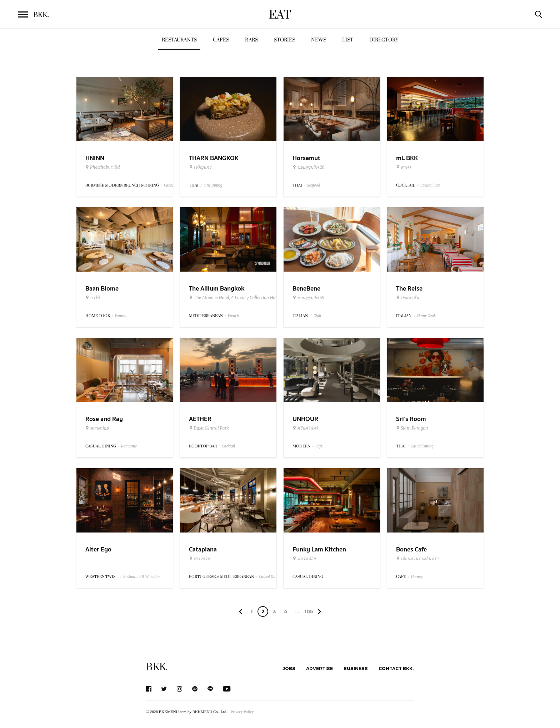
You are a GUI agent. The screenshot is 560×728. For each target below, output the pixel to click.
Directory (384, 40)
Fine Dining (213, 185)
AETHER (200, 419)
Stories (284, 40)
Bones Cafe (411, 549)
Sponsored (262, 263)
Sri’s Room (411, 419)
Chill (317, 316)
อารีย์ (92, 298)
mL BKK (407, 158)
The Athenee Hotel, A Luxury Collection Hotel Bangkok (244, 298)
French (233, 316)
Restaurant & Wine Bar (142, 577)
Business (356, 668)
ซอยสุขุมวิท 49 (308, 298)
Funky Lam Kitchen (319, 549)
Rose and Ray (104, 419)
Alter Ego (98, 549)
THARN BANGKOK (214, 158)
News (319, 40)
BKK (41, 15)
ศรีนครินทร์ (305, 428)
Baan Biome (102, 289)
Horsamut (306, 158)
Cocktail (228, 446)
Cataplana (203, 549)
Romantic (129, 446)
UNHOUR (305, 419)
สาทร (403, 167)
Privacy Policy (242, 712)
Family (121, 316)
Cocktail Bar (430, 185)
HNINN (95, 158)
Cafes (221, 40)
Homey (417, 577)
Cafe (319, 446)
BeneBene (306, 289)
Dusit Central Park (209, 428)
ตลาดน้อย (97, 428)
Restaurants (179, 40)
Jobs (289, 668)
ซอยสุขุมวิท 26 (308, 167)
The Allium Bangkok (217, 289)
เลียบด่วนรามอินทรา (417, 559)
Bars (251, 40)
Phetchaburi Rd (103, 167)
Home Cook (426, 316)
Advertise (319, 668)
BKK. (157, 667)
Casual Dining (422, 446)
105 (309, 611)
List (348, 40)
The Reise (409, 289)
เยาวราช (199, 559)
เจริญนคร (200, 167)
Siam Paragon (412, 428)
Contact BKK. (396, 668)
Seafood (314, 185)
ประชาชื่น (407, 298)
